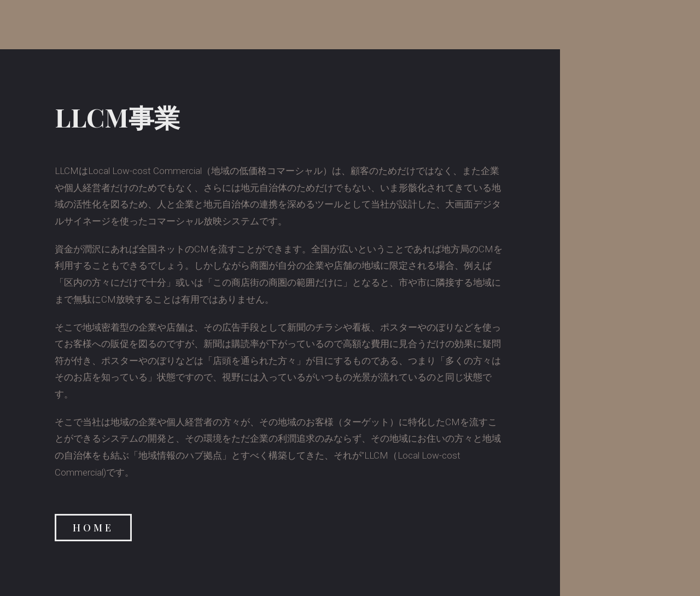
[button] (93, 528)
